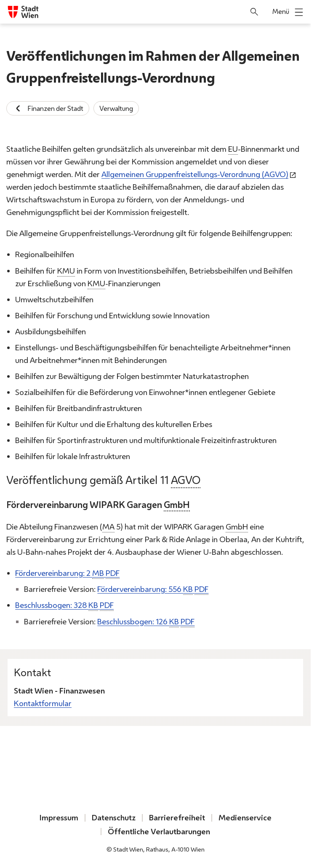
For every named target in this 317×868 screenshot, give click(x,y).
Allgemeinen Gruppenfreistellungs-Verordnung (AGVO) (195, 174)
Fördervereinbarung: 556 (153, 590)
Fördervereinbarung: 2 (67, 574)
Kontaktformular (43, 703)
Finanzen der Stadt (48, 108)
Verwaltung (116, 108)
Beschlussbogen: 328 (64, 606)
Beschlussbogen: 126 (146, 622)
